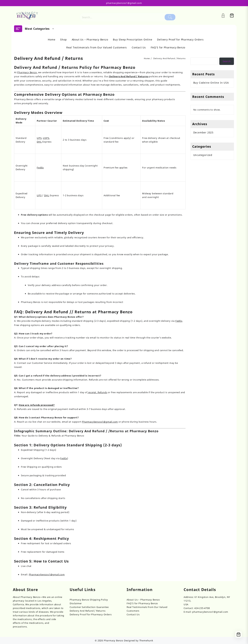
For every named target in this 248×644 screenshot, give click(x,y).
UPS (39, 138)
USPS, (46, 138)
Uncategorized (203, 155)
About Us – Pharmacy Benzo (143, 600)
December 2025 (203, 132)
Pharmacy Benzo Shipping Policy (89, 600)
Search (227, 61)
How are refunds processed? (37, 405)
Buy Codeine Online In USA (211, 83)
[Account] (225, 16)
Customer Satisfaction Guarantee (89, 607)
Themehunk (146, 640)
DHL (39, 142)
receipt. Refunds (97, 392)
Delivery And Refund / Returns (88, 611)
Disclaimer (76, 603)
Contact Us (133, 614)
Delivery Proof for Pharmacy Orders (91, 614)
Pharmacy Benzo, (27, 72)
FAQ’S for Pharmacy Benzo (142, 603)
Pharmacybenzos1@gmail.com (100, 422)
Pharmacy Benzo (114, 640)
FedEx (40, 168)
